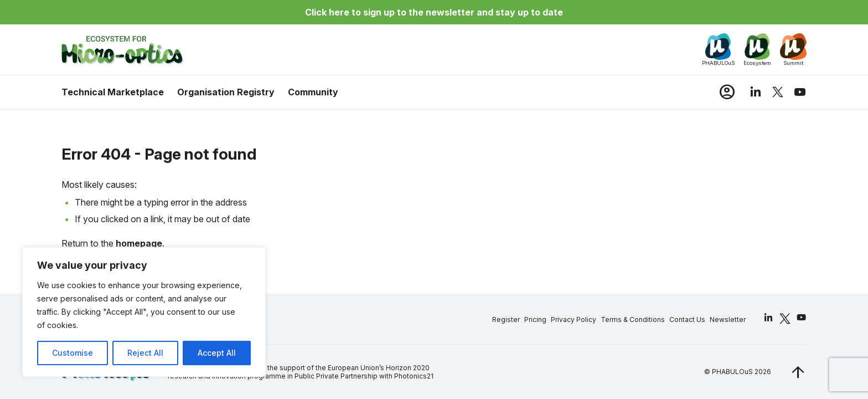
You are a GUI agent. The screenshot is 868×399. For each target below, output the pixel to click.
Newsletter (727, 319)
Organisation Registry (226, 92)
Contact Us (687, 319)
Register (505, 319)
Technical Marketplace (113, 92)
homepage (139, 244)
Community (314, 92)
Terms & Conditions (632, 319)
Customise (73, 353)
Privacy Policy (573, 319)
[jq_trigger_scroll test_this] (797, 372)
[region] (144, 312)
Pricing (535, 319)
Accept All (217, 353)
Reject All (145, 353)
